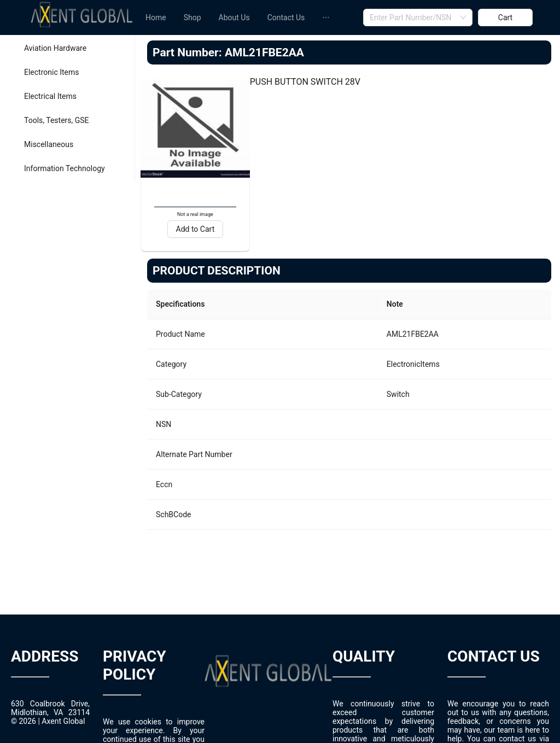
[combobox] (418, 17)
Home (156, 17)
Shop (192, 17)
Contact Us (286, 17)
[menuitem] (156, 17)
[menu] (250, 17)
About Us (234, 17)
